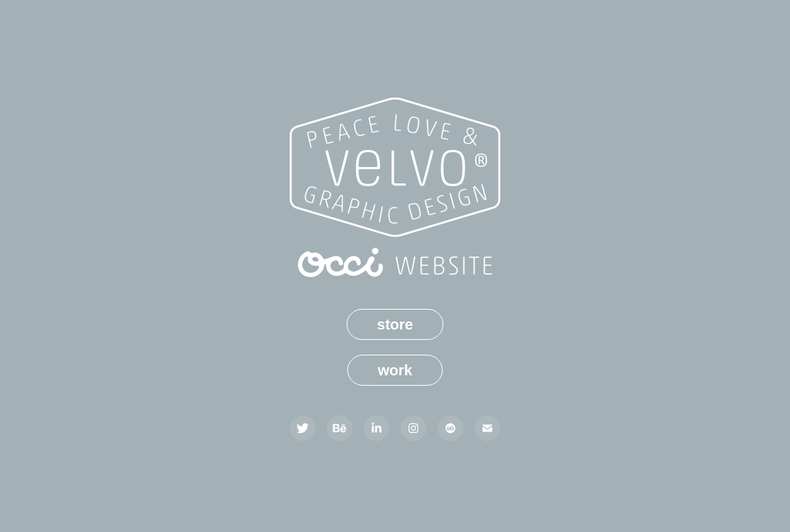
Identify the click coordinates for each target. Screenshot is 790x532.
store (395, 324)
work (395, 370)
